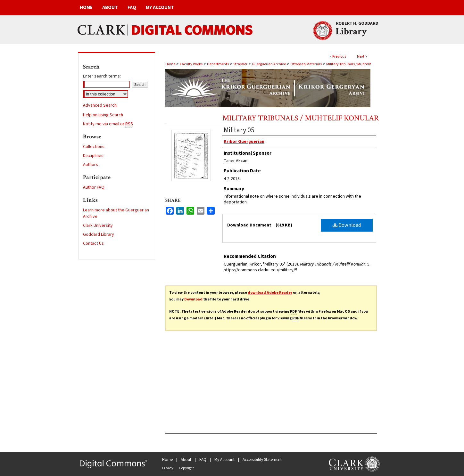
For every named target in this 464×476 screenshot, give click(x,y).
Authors (91, 165)
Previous (339, 57)
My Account (224, 460)
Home (170, 64)
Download (347, 225)
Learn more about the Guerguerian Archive (116, 213)
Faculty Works (191, 64)
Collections (94, 147)
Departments (218, 64)
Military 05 (239, 130)
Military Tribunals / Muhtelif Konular (301, 118)
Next (361, 57)
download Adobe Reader (270, 293)
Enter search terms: (102, 76)
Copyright (186, 468)
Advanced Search (100, 105)
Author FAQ (94, 187)
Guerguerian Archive (269, 64)
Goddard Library (99, 234)
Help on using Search (103, 115)
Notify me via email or (108, 124)
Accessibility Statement (262, 460)
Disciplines (93, 156)
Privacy (168, 468)
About (186, 460)
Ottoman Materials (306, 64)
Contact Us (93, 243)
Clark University (98, 226)
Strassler (240, 64)
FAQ (203, 460)
